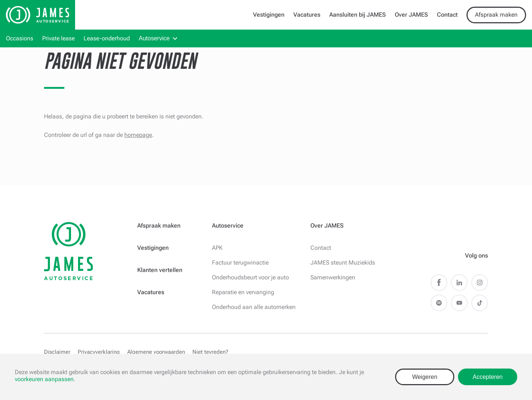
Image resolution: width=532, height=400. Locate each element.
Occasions (20, 38)
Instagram (480, 283)
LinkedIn (459, 283)
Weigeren (425, 377)
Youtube (459, 303)
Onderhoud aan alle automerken (254, 307)
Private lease (58, 38)
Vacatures (307, 15)
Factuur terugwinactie (240, 263)
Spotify (439, 303)
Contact (447, 15)
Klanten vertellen (160, 270)
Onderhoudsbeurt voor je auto (250, 277)
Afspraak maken (496, 15)
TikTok (480, 303)
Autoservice (154, 38)
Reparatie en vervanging (243, 292)
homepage (138, 135)
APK (217, 248)
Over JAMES (411, 15)
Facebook (439, 283)
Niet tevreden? (210, 352)
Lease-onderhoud (107, 38)
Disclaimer (57, 352)
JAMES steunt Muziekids (343, 263)
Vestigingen (269, 15)
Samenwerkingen (333, 277)
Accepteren (488, 377)
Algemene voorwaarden (156, 352)
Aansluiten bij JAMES (358, 15)
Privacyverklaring (99, 352)
